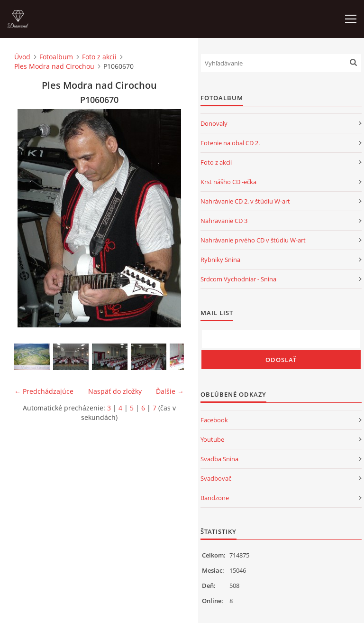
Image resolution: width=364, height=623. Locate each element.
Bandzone (215, 498)
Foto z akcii (99, 57)
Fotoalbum (56, 57)
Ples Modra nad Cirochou (54, 66)
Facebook (214, 420)
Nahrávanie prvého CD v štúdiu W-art (253, 240)
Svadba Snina (219, 459)
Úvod (22, 57)
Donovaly (214, 123)
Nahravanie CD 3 (224, 221)
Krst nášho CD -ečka (228, 182)
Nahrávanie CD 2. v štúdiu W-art (245, 201)
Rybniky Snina (220, 260)
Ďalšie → (170, 391)
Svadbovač (216, 478)
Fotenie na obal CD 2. (230, 143)
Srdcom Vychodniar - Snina (238, 279)
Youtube (212, 439)
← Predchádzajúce (44, 391)
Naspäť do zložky (115, 391)
